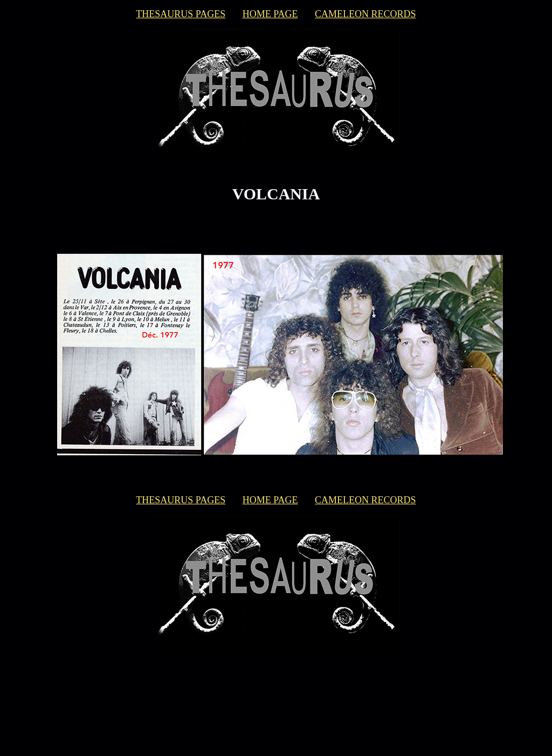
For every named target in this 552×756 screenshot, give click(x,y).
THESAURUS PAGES (181, 14)
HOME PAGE (270, 14)
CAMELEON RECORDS (365, 14)
